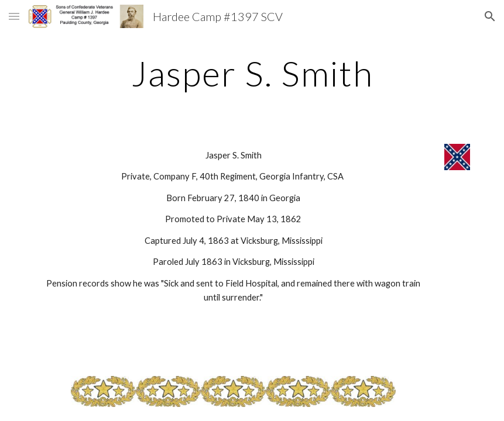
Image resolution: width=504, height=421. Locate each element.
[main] (252, 73)
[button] (14, 16)
